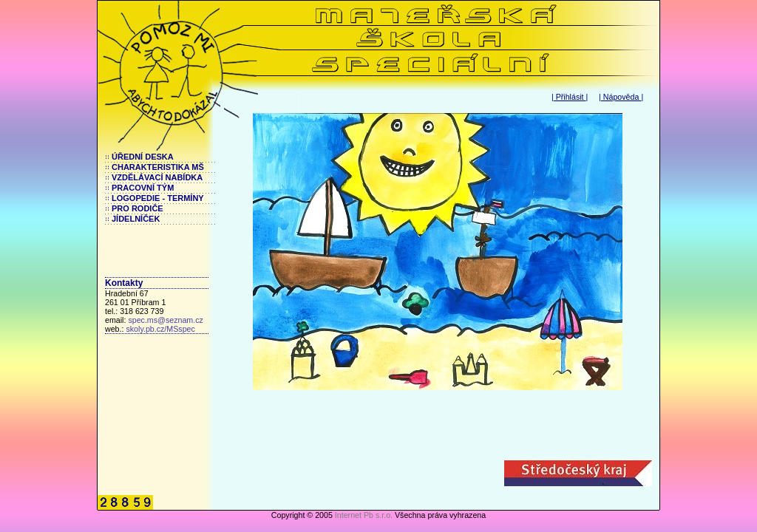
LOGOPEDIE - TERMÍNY (158, 198)
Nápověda (621, 97)
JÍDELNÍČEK (136, 219)
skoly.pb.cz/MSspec (160, 329)
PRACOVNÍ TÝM (143, 188)
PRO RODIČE (138, 208)
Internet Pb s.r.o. (364, 515)
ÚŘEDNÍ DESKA (143, 157)
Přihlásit (570, 97)
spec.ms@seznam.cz (165, 320)
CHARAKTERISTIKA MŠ (158, 167)
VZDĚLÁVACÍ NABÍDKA (157, 177)
